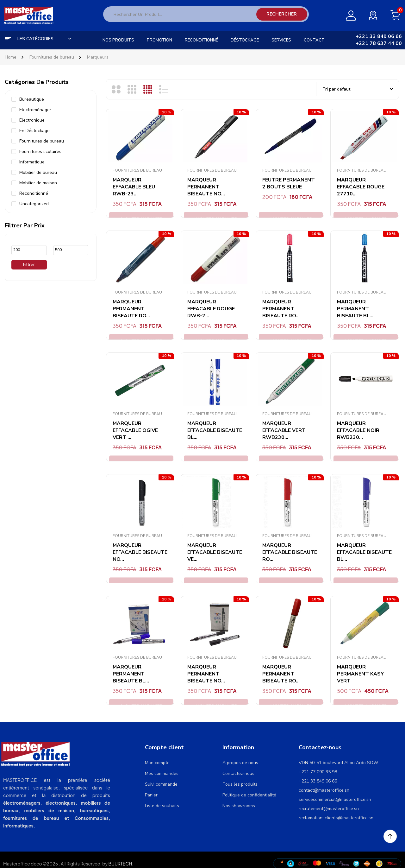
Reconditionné (34, 193)
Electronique (32, 120)
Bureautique (32, 99)
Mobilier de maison (38, 183)
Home (11, 57)
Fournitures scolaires (40, 152)
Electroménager (35, 110)
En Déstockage (34, 131)
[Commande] (358, 89)
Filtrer (29, 265)
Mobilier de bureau (38, 172)
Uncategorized (34, 204)
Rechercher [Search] (282, 14)
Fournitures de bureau (52, 57)
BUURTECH (120, 864)
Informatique (32, 162)
